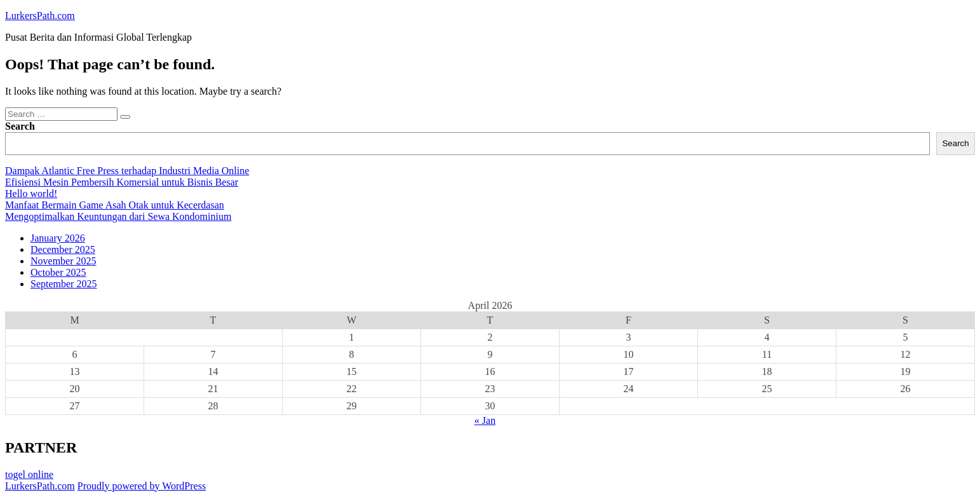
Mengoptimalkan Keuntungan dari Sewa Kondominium (118, 216)
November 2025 (64, 261)
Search (20, 126)
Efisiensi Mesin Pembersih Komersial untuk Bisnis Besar (122, 182)
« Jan (485, 420)
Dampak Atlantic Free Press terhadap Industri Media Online (127, 171)
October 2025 (58, 272)
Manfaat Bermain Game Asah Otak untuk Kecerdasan (115, 205)
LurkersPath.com (40, 16)
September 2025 (64, 284)
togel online (29, 474)
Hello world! (31, 194)
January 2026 (58, 238)
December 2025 (63, 249)
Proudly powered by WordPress (142, 486)
